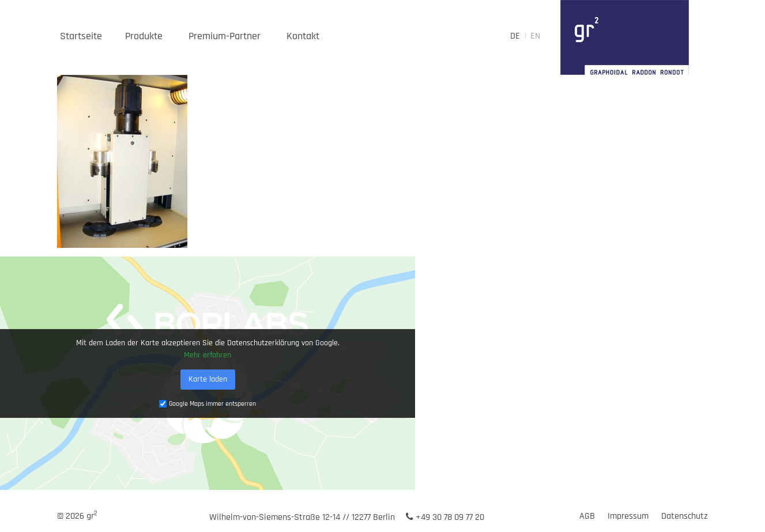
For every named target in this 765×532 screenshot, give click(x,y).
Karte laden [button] (208, 379)
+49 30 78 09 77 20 (445, 517)
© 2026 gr (77, 516)
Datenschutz (685, 516)
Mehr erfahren (208, 354)
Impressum (628, 516)
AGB (587, 516)
